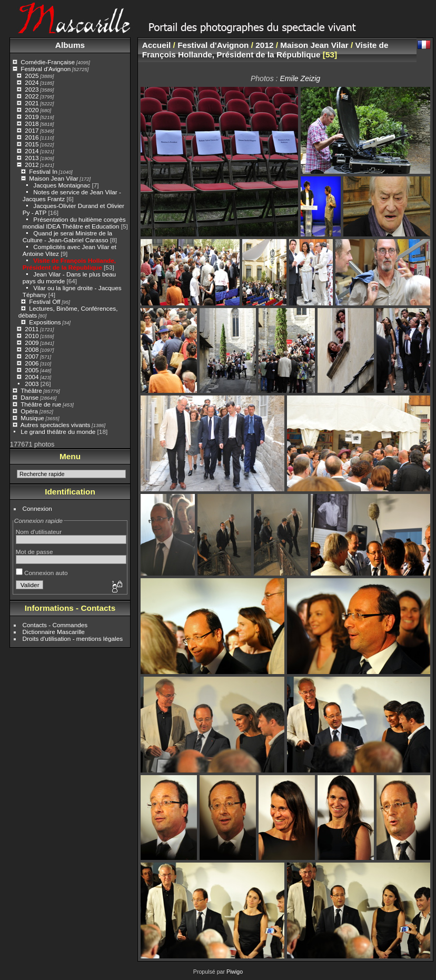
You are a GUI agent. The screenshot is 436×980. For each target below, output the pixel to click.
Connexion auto (42, 573)
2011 (32, 329)
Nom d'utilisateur (39, 532)
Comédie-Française (48, 62)
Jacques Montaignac (62, 185)
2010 (32, 336)
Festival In (43, 171)
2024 (32, 82)
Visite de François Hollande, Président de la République (69, 264)
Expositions (45, 322)
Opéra (29, 411)
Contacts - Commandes (55, 625)
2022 (32, 96)
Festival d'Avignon (46, 69)
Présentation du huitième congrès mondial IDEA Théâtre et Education (74, 223)
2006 (32, 363)
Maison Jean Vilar (53, 178)
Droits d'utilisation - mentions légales (73, 639)
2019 (32, 117)
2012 (32, 165)
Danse (29, 397)
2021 (32, 103)
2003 (32, 384)
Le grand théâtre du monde (58, 432)
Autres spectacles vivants (56, 425)
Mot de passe (34, 552)
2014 (32, 151)
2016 (32, 137)
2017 (32, 130)
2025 (32, 76)
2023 (32, 89)
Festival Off (44, 301)
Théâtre (31, 390)
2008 (32, 349)
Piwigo (235, 972)
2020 (32, 110)
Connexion (37, 508)
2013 (32, 158)
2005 (32, 370)
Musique (32, 418)
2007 (32, 356)
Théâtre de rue (41, 404)
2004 (32, 377)
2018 (32, 123)
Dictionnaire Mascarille (54, 632)
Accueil (157, 45)
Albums (70, 45)
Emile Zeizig (300, 78)
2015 (32, 144)
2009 (32, 343)
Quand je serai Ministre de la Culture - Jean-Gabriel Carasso (67, 236)
